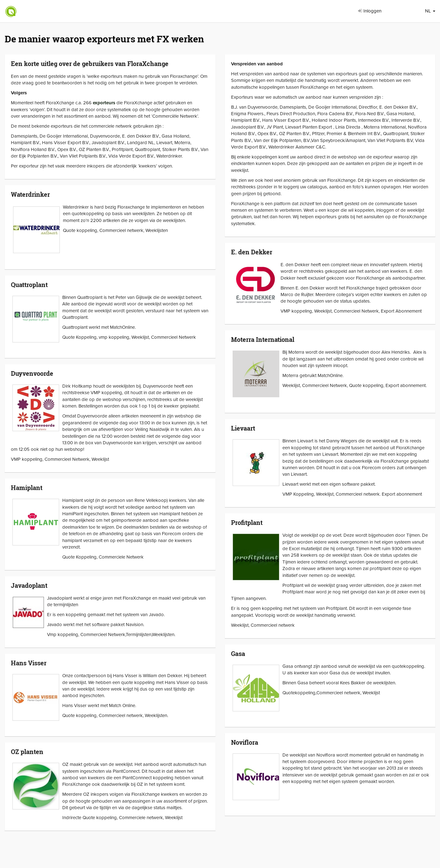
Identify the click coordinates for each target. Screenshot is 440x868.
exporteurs (104, 103)
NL (430, 11)
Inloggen (370, 11)
